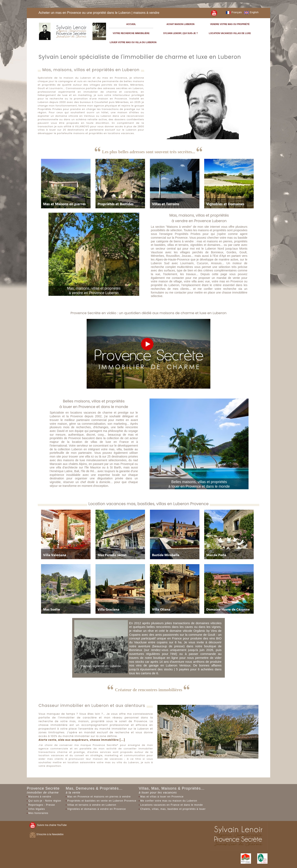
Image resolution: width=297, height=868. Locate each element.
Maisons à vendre (40, 797)
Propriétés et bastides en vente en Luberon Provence (102, 801)
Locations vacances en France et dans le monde (171, 805)
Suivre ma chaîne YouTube (48, 825)
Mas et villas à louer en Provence (162, 797)
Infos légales (37, 809)
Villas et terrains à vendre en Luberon (92, 805)
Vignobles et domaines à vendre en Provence (97, 809)
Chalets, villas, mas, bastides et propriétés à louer (173, 809)
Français (234, 12)
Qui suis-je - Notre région (45, 801)
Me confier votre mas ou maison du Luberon (169, 801)
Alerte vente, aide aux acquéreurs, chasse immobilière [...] (82, 740)
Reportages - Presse (42, 805)
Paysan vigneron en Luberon (101, 666)
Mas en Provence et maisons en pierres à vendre (99, 797)
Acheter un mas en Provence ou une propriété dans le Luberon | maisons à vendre (99, 13)
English (251, 12)
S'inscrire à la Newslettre (47, 834)
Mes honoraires (38, 813)
